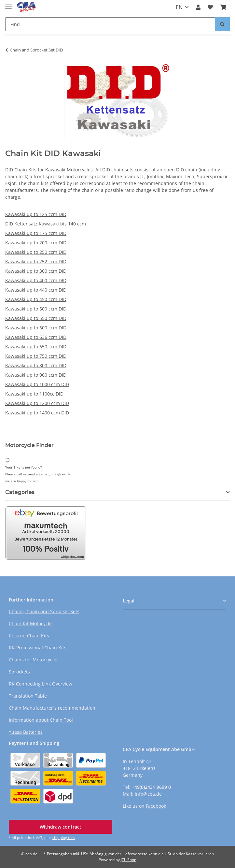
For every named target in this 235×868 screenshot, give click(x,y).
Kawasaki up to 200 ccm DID (36, 243)
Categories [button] (20, 492)
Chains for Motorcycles (34, 660)
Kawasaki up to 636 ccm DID (36, 337)
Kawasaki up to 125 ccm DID (36, 214)
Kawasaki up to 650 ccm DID (36, 347)
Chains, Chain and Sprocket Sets (44, 611)
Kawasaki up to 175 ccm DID (36, 233)
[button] (198, 7)
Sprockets (19, 672)
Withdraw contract (61, 827)
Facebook (156, 806)
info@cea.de (61, 474)
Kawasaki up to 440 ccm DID (36, 290)
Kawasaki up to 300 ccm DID (36, 271)
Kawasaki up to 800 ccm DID (36, 365)
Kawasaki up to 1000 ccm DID (37, 384)
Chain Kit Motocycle (30, 623)
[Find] (222, 24)
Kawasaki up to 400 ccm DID (36, 280)
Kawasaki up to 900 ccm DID (36, 375)
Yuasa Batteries (26, 732)
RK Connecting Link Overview (41, 684)
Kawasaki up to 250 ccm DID (36, 252)
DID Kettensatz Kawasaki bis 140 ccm (46, 224)
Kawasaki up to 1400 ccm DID (37, 413)
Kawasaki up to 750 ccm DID (36, 356)
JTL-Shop (129, 860)
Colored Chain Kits (29, 636)
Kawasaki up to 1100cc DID (34, 394)
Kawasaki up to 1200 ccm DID (37, 403)
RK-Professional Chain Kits (38, 648)
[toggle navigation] (8, 4)
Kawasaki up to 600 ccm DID (36, 328)
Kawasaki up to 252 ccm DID (36, 261)
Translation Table (28, 696)
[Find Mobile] (110, 24)
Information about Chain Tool (41, 720)
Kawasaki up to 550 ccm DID (36, 318)
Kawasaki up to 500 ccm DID (36, 309)
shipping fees (64, 838)
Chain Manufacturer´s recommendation (52, 708)
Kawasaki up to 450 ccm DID (36, 299)
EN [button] (179, 7)
